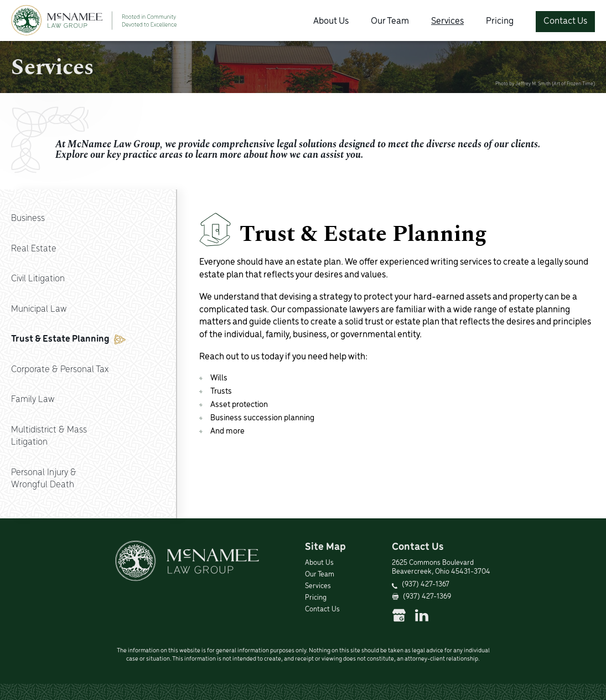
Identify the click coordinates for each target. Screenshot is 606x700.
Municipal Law (39, 309)
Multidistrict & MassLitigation (49, 436)
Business (28, 218)
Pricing (500, 22)
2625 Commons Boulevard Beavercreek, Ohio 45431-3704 (441, 568)
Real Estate (34, 249)
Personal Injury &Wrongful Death (44, 479)
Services (447, 22)
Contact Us (565, 21)
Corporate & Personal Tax (60, 370)
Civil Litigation (38, 279)
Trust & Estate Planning (69, 339)
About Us (331, 22)
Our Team (390, 22)
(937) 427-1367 (426, 585)
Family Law (33, 400)
